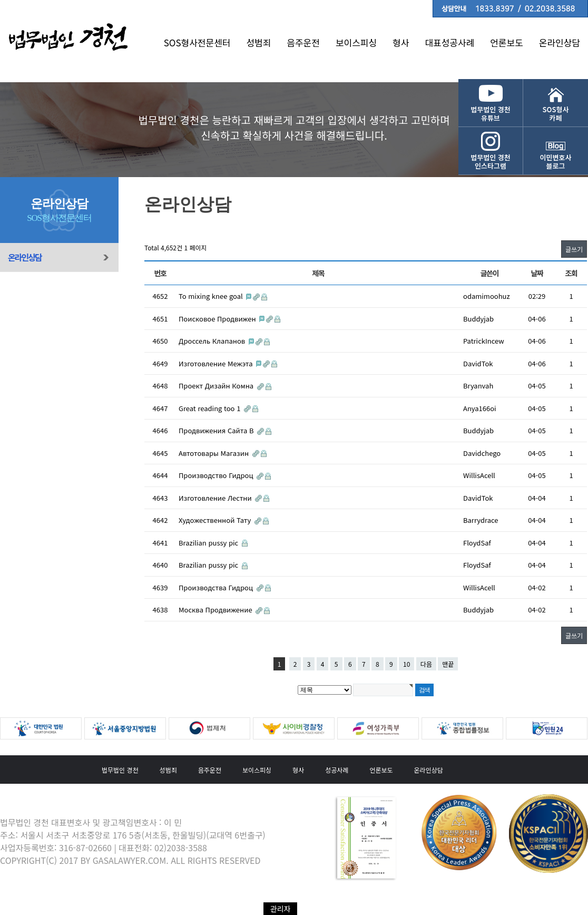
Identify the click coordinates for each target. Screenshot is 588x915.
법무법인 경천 (120, 770)
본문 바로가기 (0, 0)
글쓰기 (574, 249)
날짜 (537, 273)
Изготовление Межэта (217, 363)
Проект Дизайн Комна (217, 386)
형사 (401, 42)
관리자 (281, 909)
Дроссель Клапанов (213, 341)
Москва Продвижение (216, 610)
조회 (571, 273)
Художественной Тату (216, 520)
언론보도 (507, 42)
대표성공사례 (449, 42)
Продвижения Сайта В (217, 430)
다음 (426, 664)
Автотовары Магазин (215, 453)
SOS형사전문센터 (197, 42)
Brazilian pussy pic (209, 543)
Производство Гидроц (217, 475)
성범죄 (258, 42)
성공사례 (337, 770)
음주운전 (303, 42)
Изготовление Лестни (216, 498)
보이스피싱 (356, 42)
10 (406, 664)
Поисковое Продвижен (218, 319)
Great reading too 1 (210, 408)
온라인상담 (560, 42)
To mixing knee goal (212, 296)
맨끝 (448, 664)
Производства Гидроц (217, 587)
